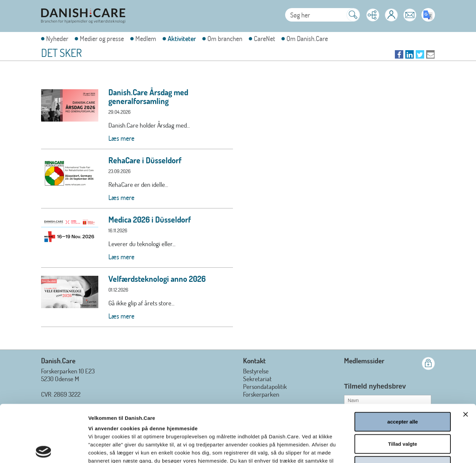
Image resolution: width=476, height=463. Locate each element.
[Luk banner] (466, 357)
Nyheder (57, 39)
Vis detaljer (362, 450)
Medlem (146, 39)
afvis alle (402, 409)
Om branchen (225, 39)
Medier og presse (102, 39)
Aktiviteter (182, 39)
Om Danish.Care (307, 39)
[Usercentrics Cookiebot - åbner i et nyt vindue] (44, 450)
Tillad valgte (403, 387)
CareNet (264, 39)
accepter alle (403, 365)
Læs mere (121, 138)
